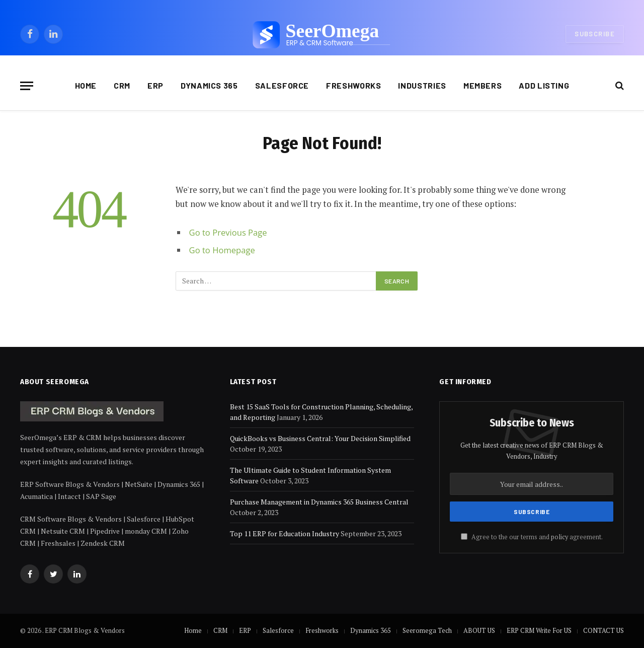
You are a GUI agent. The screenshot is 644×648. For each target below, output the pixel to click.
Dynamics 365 (209, 85)
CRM (122, 85)
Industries (422, 85)
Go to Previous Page (228, 232)
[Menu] (27, 86)
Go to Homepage (222, 250)
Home (86, 85)
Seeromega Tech (427, 630)
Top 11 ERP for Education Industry (285, 533)
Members (482, 85)
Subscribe (595, 34)
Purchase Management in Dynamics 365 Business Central (319, 502)
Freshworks (353, 85)
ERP (155, 85)
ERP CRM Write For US (539, 630)
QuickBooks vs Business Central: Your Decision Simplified (320, 438)
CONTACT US (603, 630)
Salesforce (282, 85)
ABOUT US (479, 630)
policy (559, 537)
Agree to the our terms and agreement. (532, 537)
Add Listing (544, 85)
